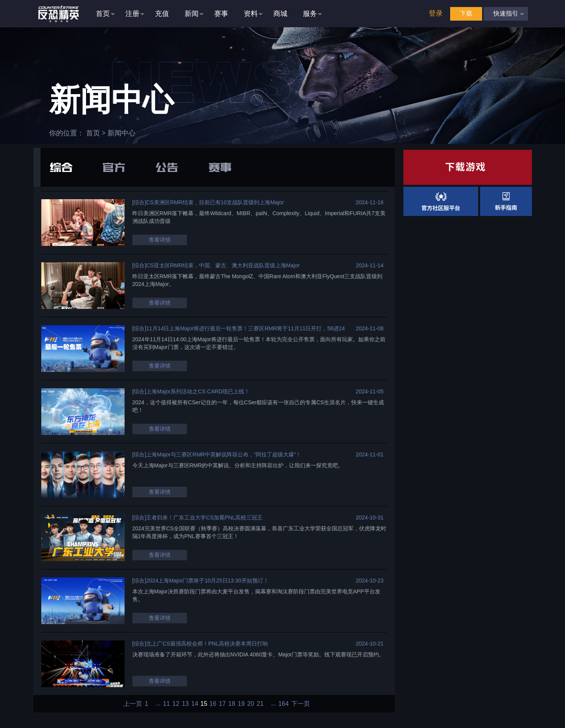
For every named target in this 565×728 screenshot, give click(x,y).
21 (260, 704)
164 (284, 704)
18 (232, 704)
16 (213, 704)
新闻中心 (121, 133)
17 (222, 704)
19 (241, 704)
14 (195, 704)
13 (185, 704)
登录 (436, 13)
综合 (61, 167)
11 (167, 704)
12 (176, 704)
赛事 (220, 167)
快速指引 (506, 13)
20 (251, 704)
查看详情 (160, 240)
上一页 (133, 704)
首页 (93, 133)
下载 (466, 13)
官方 (114, 167)
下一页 (301, 704)
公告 (167, 167)
